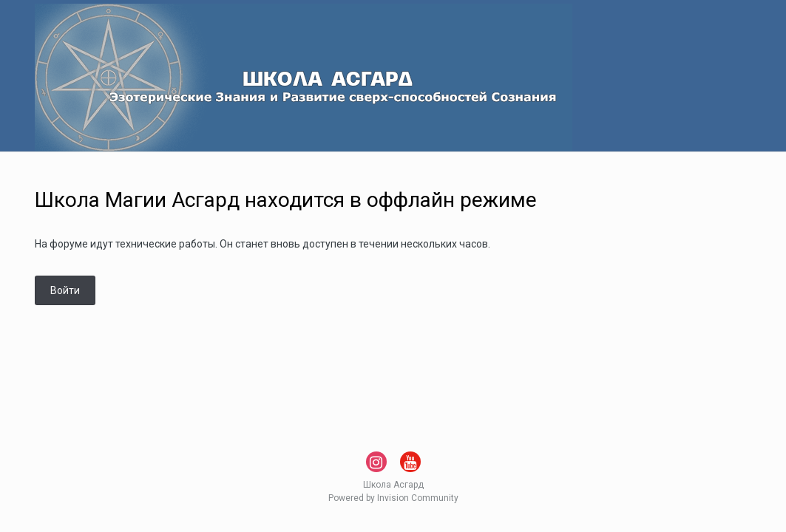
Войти (65, 290)
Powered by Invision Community (393, 498)
